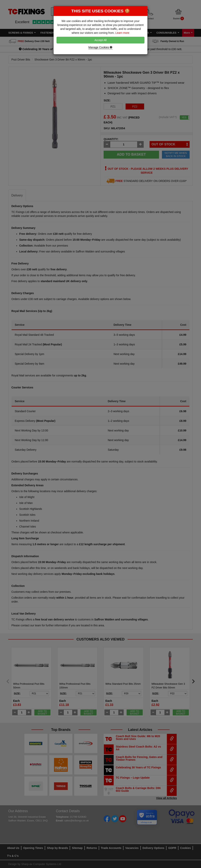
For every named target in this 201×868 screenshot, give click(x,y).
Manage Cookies (101, 47)
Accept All (100, 40)
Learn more (122, 33)
